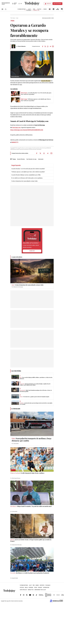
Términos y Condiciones (41, 595)
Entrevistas (46, 588)
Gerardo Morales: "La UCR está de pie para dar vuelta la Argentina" (28, 169)
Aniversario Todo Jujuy (40, 590)
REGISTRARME (58, 4)
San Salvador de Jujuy (31, 159)
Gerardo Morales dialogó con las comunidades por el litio (26, 175)
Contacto (58, 595)
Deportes (42, 585)
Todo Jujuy (13, 18)
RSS (54, 595)
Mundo (45, 9)
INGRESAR (49, 4)
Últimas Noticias (22, 9)
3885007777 (15, 142)
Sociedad (31, 588)
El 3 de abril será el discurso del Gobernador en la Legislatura (27, 178)
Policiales (29, 10)
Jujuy (29, 9)
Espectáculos (23, 590)
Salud (26, 588)
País (34, 9)
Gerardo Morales (46, 81)
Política (39, 9)
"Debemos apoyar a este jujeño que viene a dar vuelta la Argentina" (28, 172)
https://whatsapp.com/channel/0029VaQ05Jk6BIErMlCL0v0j (27, 130)
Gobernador (41, 159)
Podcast (40, 588)
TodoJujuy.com (16, 128)
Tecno (36, 588)
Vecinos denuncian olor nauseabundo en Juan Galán (24, 181)
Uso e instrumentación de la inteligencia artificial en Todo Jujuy (48, 595)
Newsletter (36, 10)
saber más (32, 251)
